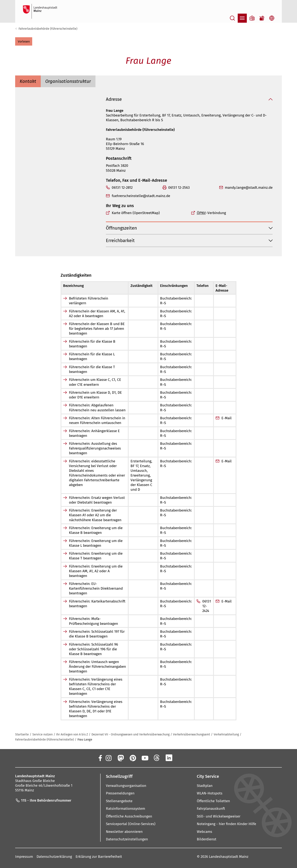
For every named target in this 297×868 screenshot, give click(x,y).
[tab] (28, 81)
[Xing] (181, 758)
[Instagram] (108, 758)
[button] (24, 41)
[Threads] (157, 758)
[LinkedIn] (169, 758)
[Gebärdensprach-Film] (262, 18)
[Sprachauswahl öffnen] (272, 18)
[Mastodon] (120, 758)
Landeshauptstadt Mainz (229, 856)
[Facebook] (100, 758)
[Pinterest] (133, 758)
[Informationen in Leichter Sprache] (252, 18)
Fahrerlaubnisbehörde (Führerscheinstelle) (48, 29)
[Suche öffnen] (232, 18)
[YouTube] (145, 758)
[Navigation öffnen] (242, 18)
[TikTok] (193, 758)
